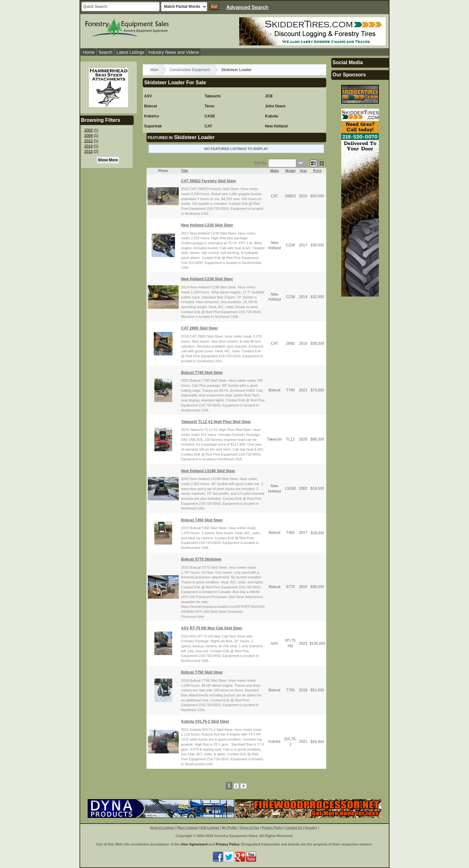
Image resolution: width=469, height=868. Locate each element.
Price (317, 171)
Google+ (311, 828)
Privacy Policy (272, 828)
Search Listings (162, 828)
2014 (88, 146)
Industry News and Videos (174, 52)
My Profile (229, 828)
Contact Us (294, 828)
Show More (108, 160)
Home (89, 52)
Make (275, 171)
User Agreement (194, 844)
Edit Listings (210, 828)
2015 (88, 152)
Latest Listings (131, 52)
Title (185, 171)
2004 (88, 136)
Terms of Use (249, 828)
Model (290, 171)
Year (303, 171)
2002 (88, 130)
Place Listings (187, 828)
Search (106, 52)
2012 (88, 141)
